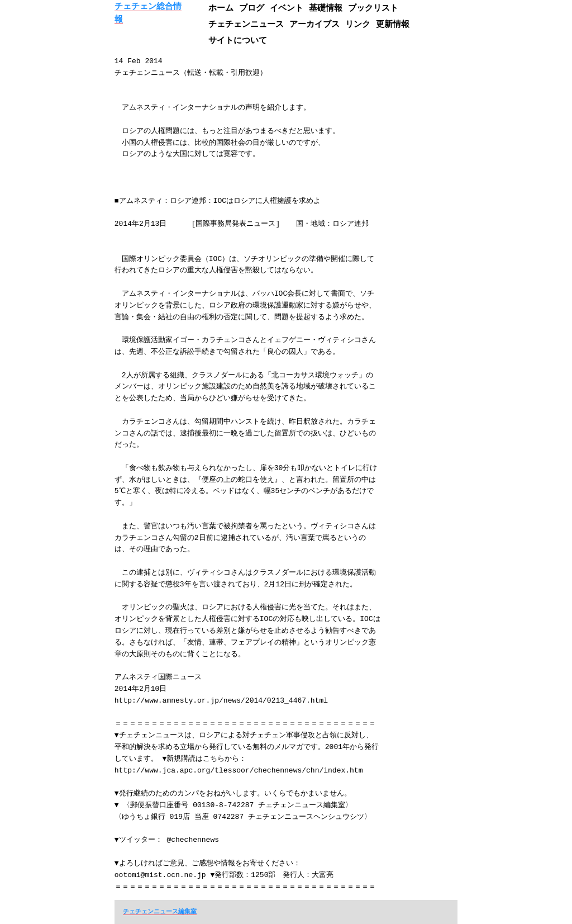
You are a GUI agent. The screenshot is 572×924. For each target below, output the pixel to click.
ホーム (221, 8)
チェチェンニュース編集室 (160, 911)
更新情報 (393, 24)
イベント (287, 8)
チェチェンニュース (246, 24)
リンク (358, 24)
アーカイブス (314, 24)
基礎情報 (326, 8)
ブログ (252, 8)
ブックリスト (373, 8)
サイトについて (238, 40)
